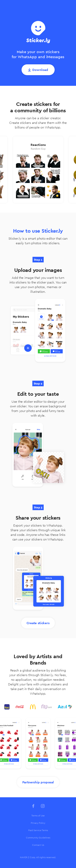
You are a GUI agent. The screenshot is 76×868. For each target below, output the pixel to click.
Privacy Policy (38, 823)
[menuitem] (38, 816)
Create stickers (38, 623)
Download (40, 70)
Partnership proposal (38, 782)
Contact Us (38, 845)
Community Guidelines (38, 838)
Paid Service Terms (38, 830)
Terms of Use (38, 816)
